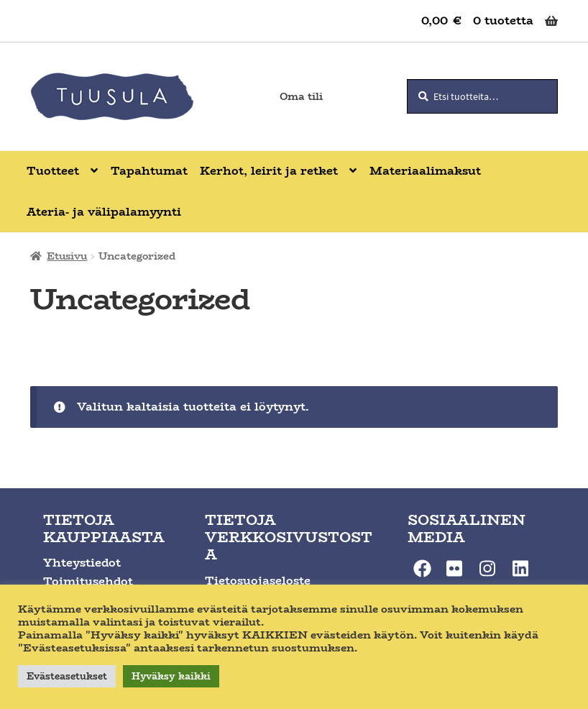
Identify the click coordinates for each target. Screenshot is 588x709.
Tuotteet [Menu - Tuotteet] (53, 171)
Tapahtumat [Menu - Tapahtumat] (149, 171)
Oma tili (301, 96)
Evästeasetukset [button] (67, 676)
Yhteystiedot (82, 563)
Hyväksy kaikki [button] (171, 676)
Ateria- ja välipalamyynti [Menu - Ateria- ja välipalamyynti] (104, 212)
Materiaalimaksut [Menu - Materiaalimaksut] (425, 171)
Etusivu (67, 256)
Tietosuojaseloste (258, 581)
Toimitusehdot (88, 581)
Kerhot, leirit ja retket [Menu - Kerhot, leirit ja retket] (269, 171)
